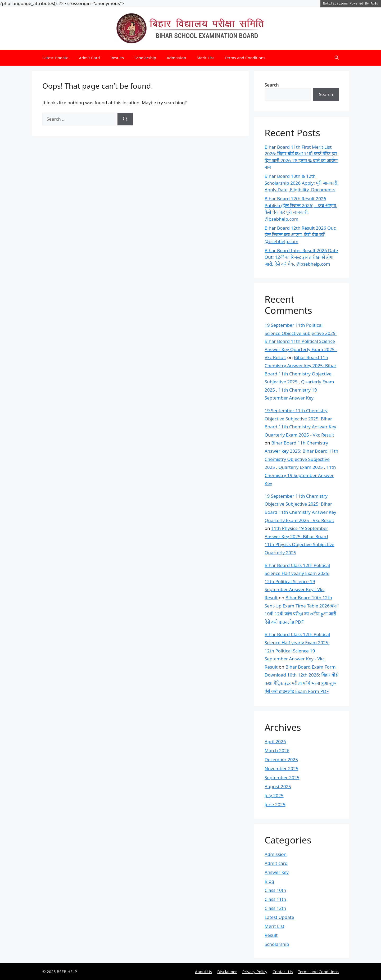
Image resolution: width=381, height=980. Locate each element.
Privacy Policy (255, 972)
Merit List (205, 58)
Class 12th (275, 908)
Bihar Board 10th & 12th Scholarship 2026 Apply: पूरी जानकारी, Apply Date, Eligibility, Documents (302, 183)
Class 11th (275, 899)
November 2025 (281, 768)
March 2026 (277, 750)
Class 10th (275, 890)
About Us (204, 972)
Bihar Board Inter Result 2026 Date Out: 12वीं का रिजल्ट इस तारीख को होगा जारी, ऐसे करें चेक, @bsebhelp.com (301, 257)
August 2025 (278, 786)
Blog (269, 881)
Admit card (276, 863)
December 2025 (281, 759)
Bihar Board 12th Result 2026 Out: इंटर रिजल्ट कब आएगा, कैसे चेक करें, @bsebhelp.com (300, 235)
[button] (337, 58)
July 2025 (274, 795)
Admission (176, 58)
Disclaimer (227, 972)
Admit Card (89, 58)
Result (271, 935)
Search (272, 85)
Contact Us (283, 972)
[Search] (125, 119)
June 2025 (275, 804)
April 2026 (275, 741)
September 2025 (282, 777)
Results (117, 58)
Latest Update (55, 58)
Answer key (277, 872)
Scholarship (145, 58)
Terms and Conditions (245, 58)
